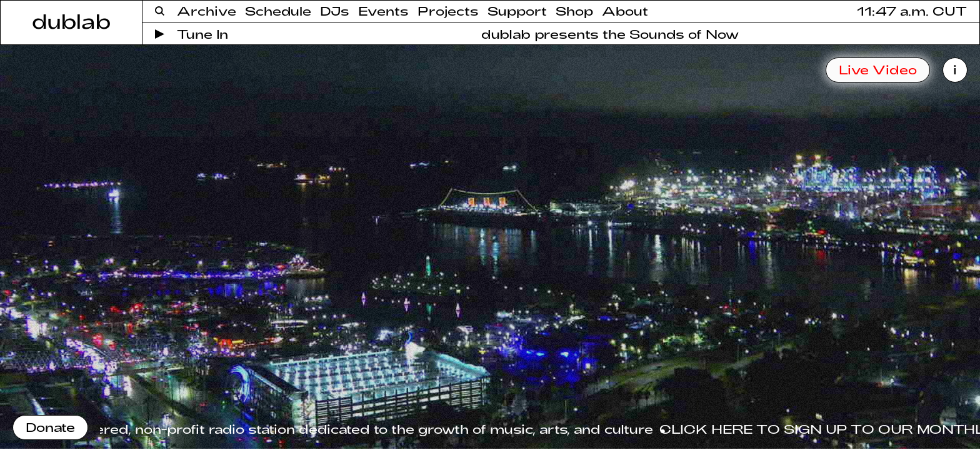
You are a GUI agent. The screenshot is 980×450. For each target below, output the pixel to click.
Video (878, 69)
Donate (50, 427)
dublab (71, 21)
